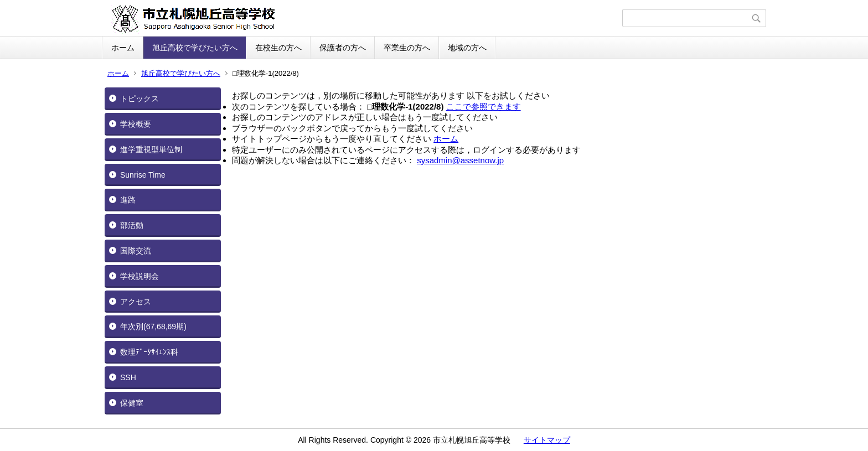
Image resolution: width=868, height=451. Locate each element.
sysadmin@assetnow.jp (460, 160)
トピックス (139, 99)
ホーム (123, 48)
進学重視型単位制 (151, 149)
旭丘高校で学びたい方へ (195, 48)
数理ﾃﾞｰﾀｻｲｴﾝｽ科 (149, 352)
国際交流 (136, 251)
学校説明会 (139, 276)
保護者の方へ (343, 48)
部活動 (132, 225)
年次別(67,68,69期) (153, 326)
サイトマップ (547, 440)
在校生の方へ (278, 48)
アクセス (136, 302)
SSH (128, 377)
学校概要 (136, 124)
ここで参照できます (484, 107)
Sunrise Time (143, 175)
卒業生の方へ (407, 48)
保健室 (132, 403)
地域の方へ (467, 48)
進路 (128, 200)
